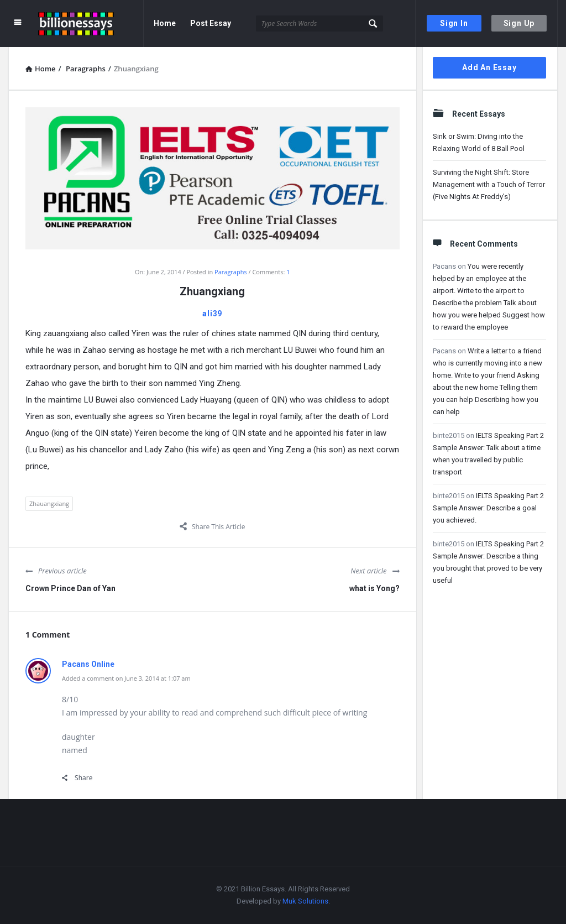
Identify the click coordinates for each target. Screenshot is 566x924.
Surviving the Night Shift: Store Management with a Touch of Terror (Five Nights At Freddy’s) (489, 184)
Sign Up (519, 23)
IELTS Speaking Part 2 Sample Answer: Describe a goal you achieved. (488, 508)
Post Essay (211, 23)
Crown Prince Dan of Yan (70, 588)
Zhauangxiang (49, 503)
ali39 (212, 314)
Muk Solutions (305, 901)
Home (165, 23)
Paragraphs (231, 272)
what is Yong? (374, 588)
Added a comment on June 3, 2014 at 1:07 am (126, 678)
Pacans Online (88, 664)
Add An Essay (489, 67)
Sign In (454, 23)
